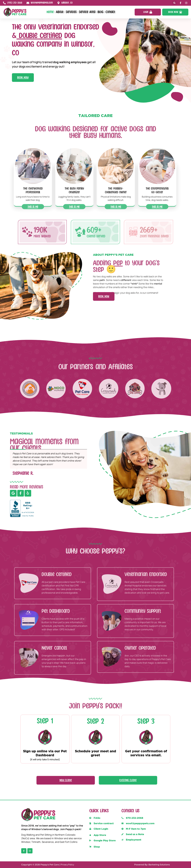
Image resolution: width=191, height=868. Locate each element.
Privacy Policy (67, 865)
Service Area (87, 12)
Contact (110, 12)
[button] (174, 3)
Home (50, 12)
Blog (100, 12)
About (60, 12)
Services (71, 12)
